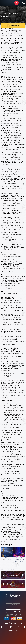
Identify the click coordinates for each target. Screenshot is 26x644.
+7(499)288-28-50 (14, 612)
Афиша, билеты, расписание (13, 596)
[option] (7, 554)
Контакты (13, 630)
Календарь (15, 25)
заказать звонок (13, 608)
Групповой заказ (18, 627)
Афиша (11, 3)
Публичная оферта (11, 603)
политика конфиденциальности (14, 604)
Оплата (21, 623)
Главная (6, 623)
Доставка (6, 627)
